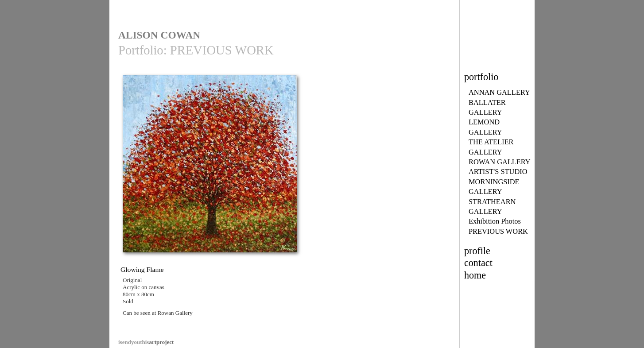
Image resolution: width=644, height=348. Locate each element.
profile (477, 251)
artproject (146, 342)
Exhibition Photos (495, 221)
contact (478, 263)
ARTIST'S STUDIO (498, 172)
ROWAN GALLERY (500, 162)
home (475, 275)
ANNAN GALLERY (499, 92)
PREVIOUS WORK (498, 231)
